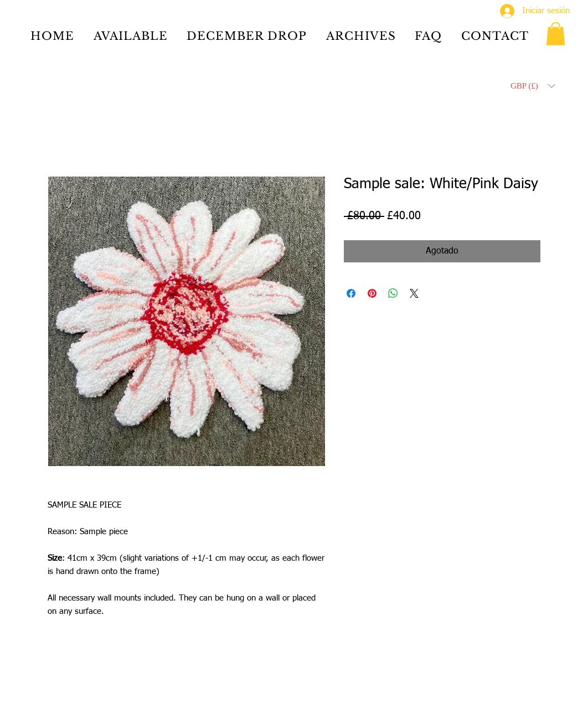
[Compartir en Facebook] (351, 293)
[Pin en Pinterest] (372, 293)
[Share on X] (414, 293)
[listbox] (533, 86)
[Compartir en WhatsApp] (393, 293)
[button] (556, 34)
